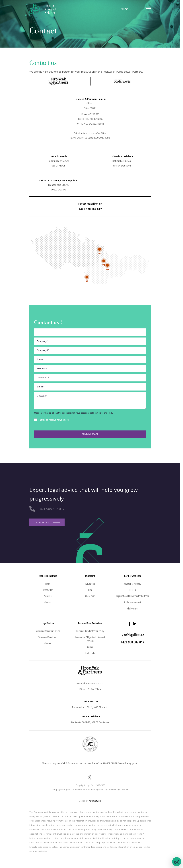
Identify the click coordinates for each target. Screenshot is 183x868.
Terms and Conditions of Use (48, 631)
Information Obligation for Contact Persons (90, 639)
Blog (90, 590)
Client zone (90, 596)
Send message (90, 434)
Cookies (48, 643)
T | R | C (132, 590)
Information (48, 590)
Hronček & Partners (132, 584)
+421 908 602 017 (90, 209)
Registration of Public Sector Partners (132, 596)
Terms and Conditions (48, 637)
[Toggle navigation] (146, 9)
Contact (48, 602)
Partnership (90, 584)
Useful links (90, 653)
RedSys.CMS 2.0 (120, 789)
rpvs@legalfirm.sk (90, 204)
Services (48, 596)
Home (48, 584)
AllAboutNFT (132, 608)
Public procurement (132, 602)
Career (90, 647)
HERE (110, 413)
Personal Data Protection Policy (90, 631)
